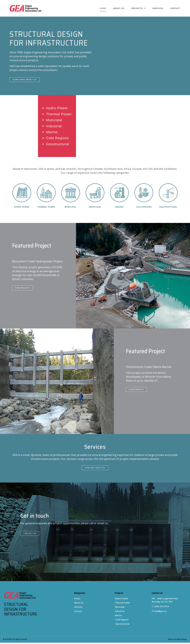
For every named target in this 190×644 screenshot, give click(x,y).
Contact (175, 8)
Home (103, 8)
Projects (138, 8)
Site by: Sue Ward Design (177, 641)
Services (158, 8)
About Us (119, 8)
